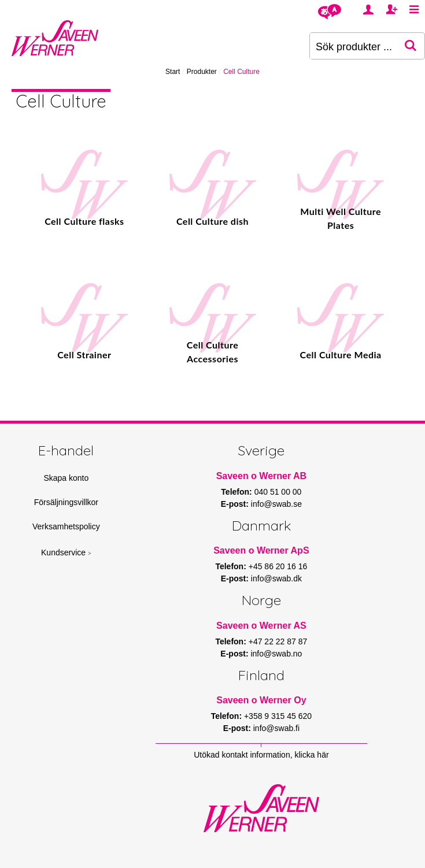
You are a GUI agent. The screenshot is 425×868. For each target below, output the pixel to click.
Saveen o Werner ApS (261, 550)
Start (173, 72)
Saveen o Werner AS (261, 626)
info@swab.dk (276, 578)
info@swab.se (276, 504)
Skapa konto (66, 478)
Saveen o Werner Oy (261, 700)
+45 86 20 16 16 (278, 566)
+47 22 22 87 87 (278, 641)
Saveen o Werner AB (262, 476)
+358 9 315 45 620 (278, 716)
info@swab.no (276, 654)
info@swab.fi (276, 728)
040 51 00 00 (278, 492)
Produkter (202, 72)
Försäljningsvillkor (66, 502)
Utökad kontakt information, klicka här (261, 755)
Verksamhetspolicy (66, 526)
